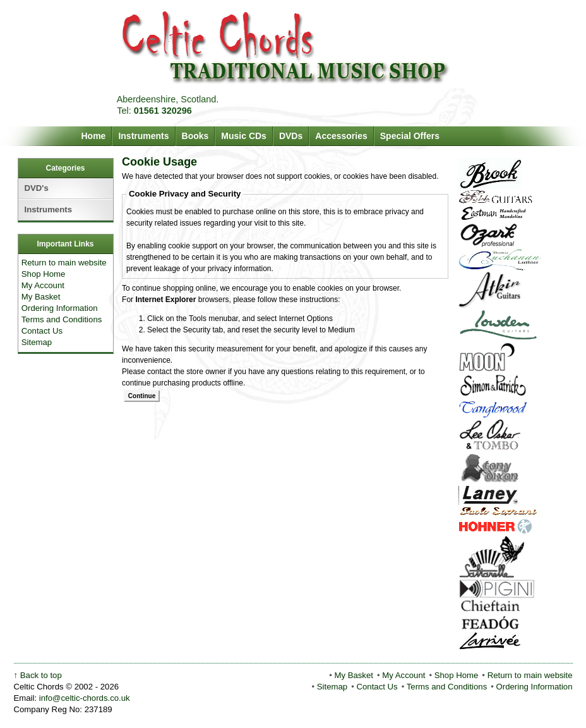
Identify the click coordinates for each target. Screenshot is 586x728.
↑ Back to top (38, 675)
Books (195, 136)
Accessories (341, 136)
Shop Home (44, 274)
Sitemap (37, 342)
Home (94, 136)
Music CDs (244, 136)
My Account (43, 285)
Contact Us (42, 331)
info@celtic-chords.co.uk (85, 698)
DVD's (37, 188)
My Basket (41, 297)
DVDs (291, 136)
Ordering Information (60, 308)
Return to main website (64, 263)
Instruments (143, 136)
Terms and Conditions (62, 319)
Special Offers (410, 136)
